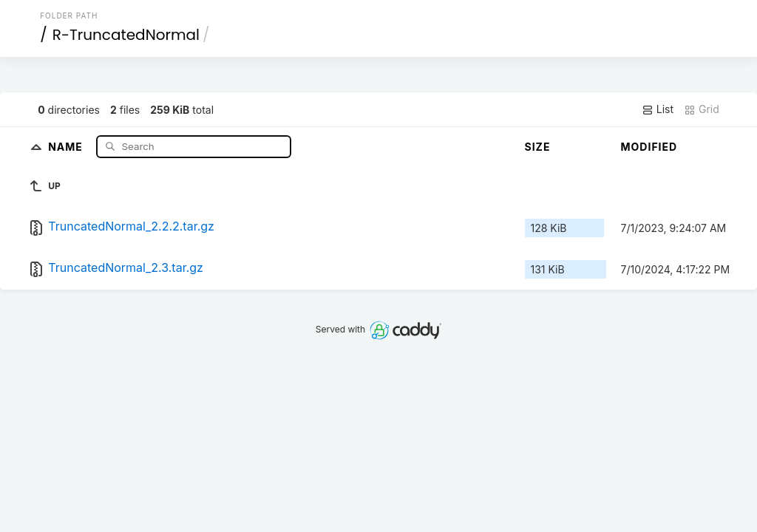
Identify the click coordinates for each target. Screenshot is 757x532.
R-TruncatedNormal (126, 35)
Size (538, 147)
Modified (649, 147)
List (658, 109)
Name (67, 146)
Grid (702, 109)
